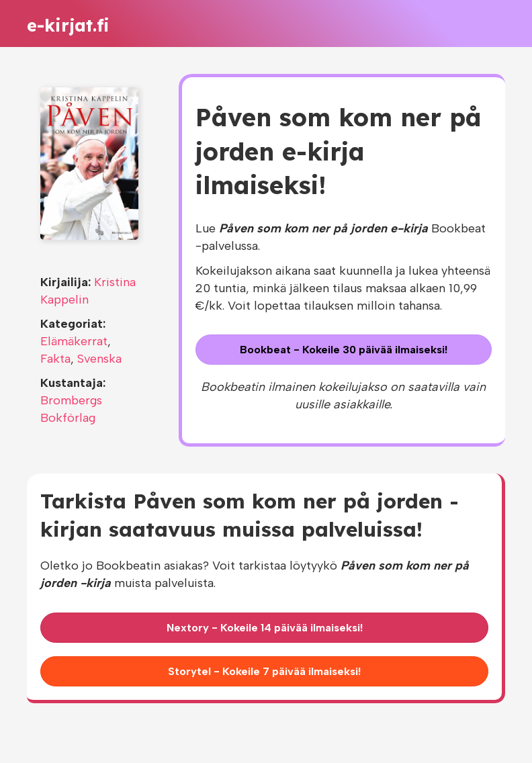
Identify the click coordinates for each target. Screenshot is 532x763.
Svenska (99, 359)
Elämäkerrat (74, 341)
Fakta (55, 359)
